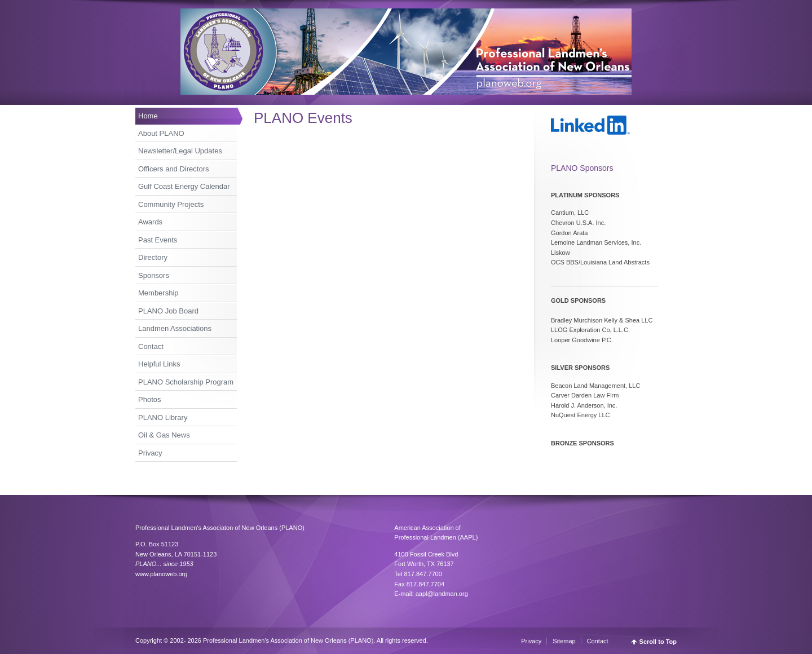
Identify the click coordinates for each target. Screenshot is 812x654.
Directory (153, 257)
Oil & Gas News (164, 435)
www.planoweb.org (161, 574)
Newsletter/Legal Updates (180, 151)
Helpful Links (159, 364)
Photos (149, 399)
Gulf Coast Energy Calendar (184, 186)
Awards (150, 222)
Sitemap (564, 641)
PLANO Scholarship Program (186, 382)
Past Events (158, 240)
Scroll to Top (658, 642)
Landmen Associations (175, 328)
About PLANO (161, 133)
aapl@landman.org (442, 594)
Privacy (150, 453)
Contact (151, 346)
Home (148, 116)
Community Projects (171, 204)
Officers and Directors (173, 169)
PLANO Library (163, 417)
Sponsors (154, 275)
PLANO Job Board (168, 311)
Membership (158, 293)
